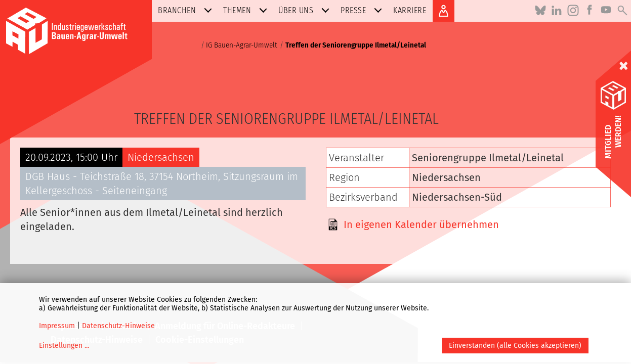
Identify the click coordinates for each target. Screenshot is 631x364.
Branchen (187, 10)
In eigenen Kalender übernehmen (421, 224)
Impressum (57, 326)
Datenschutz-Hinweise (118, 326)
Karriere (410, 10)
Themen (247, 10)
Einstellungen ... (64, 346)
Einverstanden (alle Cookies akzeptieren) (515, 346)
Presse (363, 10)
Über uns (306, 10)
